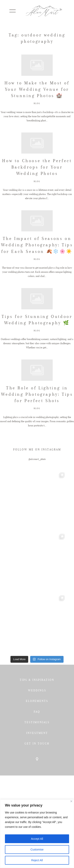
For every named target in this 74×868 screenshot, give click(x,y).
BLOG (37, 103)
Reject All (37, 860)
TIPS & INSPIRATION (37, 680)
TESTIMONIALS (37, 722)
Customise (37, 849)
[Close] (71, 801)
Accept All (37, 839)
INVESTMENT (37, 733)
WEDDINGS (37, 690)
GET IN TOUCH (37, 743)
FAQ (37, 712)
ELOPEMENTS (37, 701)
